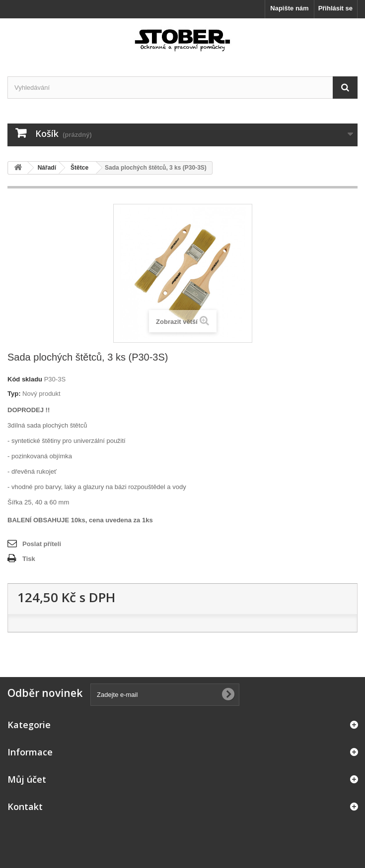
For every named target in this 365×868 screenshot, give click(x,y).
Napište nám (289, 8)
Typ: (14, 394)
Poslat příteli (42, 544)
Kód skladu (25, 379)
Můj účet (27, 779)
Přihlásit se (335, 8)
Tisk (29, 559)
